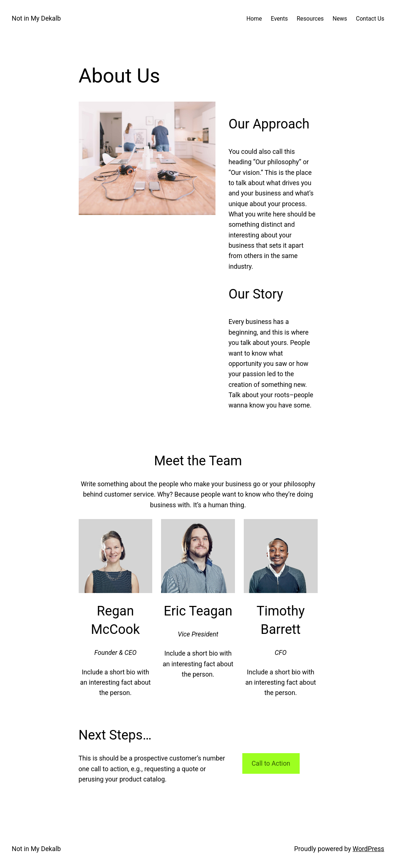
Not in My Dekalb (36, 18)
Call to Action (271, 763)
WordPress (368, 849)
